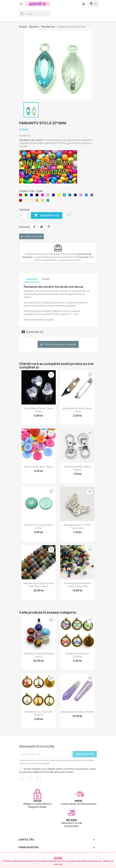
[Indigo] (76, 196)
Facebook (22, 779)
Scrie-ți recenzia (31, 236)
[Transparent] (27, 201)
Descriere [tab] (32, 279)
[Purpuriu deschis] (81, 196)
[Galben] (60, 196)
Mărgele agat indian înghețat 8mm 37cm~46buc (39, 585)
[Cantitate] (23, 215)
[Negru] (38, 196)
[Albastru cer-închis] (87, 196)
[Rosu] (21, 196)
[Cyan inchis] (70, 196)
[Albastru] (32, 196)
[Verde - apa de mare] (49, 201)
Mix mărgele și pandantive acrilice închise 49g (77, 585)
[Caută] (35, 14)
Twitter (30, 779)
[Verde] (27, 196)
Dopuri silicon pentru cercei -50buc (39, 410)
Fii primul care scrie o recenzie (58, 344)
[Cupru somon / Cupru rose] (38, 201)
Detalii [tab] (46, 279)
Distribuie (34, 227)
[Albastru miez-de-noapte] (54, 196)
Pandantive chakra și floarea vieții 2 (39, 655)
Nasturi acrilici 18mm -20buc (39, 467)
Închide (58, 858)
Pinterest (49, 227)
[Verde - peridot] (43, 201)
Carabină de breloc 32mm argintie (77, 468)
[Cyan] (65, 196)
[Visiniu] (21, 201)
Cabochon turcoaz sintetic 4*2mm (39, 526)
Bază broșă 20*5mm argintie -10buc (77, 410)
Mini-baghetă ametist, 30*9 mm (77, 712)
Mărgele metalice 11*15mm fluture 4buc (77, 526)
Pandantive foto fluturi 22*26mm (77, 655)
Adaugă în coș (47, 215)
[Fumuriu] (92, 196)
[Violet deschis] (49, 196)
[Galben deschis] (32, 201)
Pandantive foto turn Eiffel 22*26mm (39, 713)
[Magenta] (43, 196)
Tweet (42, 227)
